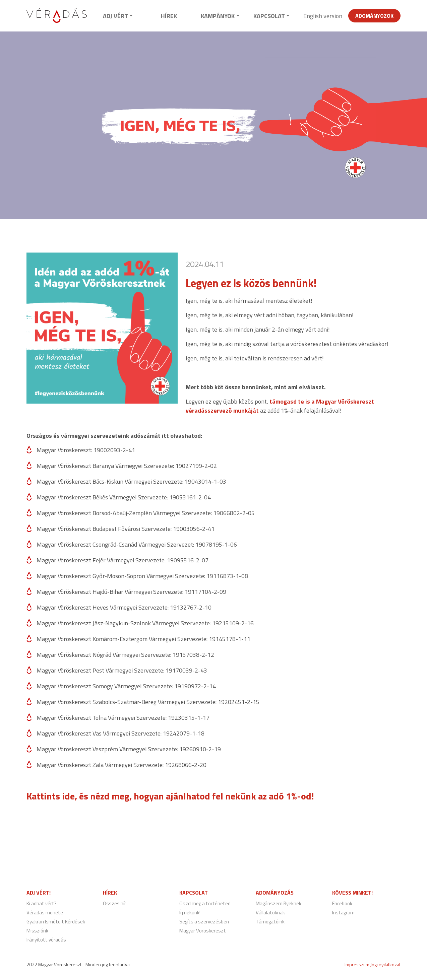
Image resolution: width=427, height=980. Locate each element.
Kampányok (218, 16)
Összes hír (114, 903)
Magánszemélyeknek (279, 903)
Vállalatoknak (270, 913)
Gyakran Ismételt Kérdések (56, 922)
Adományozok (374, 16)
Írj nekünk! (190, 913)
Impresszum (357, 964)
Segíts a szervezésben (204, 922)
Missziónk (37, 931)
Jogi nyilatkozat (385, 964)
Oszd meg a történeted (205, 903)
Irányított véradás (46, 940)
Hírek (169, 16)
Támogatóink (270, 922)
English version (323, 16)
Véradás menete (45, 913)
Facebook (342, 903)
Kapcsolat (269, 16)
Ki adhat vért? (42, 903)
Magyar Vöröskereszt (203, 931)
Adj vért (115, 16)
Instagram (343, 913)
